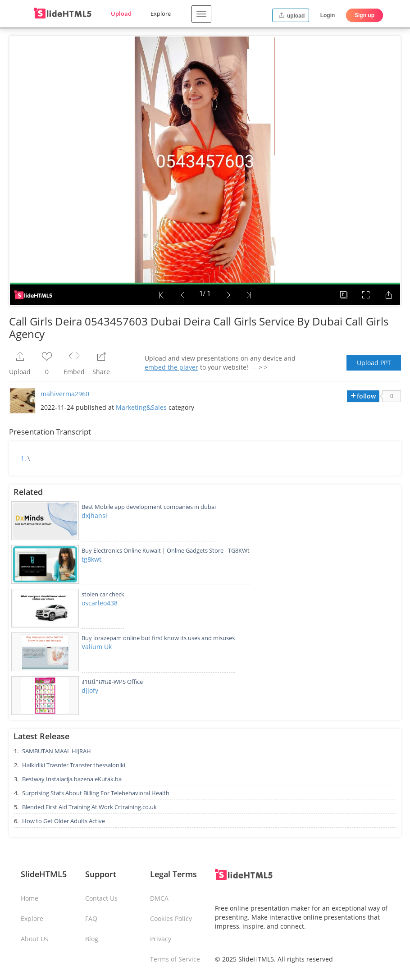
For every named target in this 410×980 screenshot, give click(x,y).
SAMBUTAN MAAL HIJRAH (57, 751)
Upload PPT (374, 363)
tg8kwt (91, 559)
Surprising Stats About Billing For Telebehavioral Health (96, 793)
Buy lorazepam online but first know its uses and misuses (158, 638)
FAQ (91, 918)
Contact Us (101, 898)
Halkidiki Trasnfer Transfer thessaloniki (74, 765)
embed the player (171, 367)
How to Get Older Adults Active (64, 821)
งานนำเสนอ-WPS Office (112, 682)
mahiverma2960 (65, 394)
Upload (121, 14)
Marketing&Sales (141, 407)
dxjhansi (94, 515)
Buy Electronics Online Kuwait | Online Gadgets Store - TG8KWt (166, 550)
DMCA (159, 898)
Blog (92, 939)
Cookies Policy (171, 918)
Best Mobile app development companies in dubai (149, 507)
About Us (34, 939)
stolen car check (103, 594)
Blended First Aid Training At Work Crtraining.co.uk (89, 807)
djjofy (90, 690)
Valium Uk (97, 647)
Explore (161, 14)
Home (30, 898)
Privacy (161, 939)
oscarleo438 (100, 603)
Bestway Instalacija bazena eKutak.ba (72, 779)
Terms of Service (175, 959)
